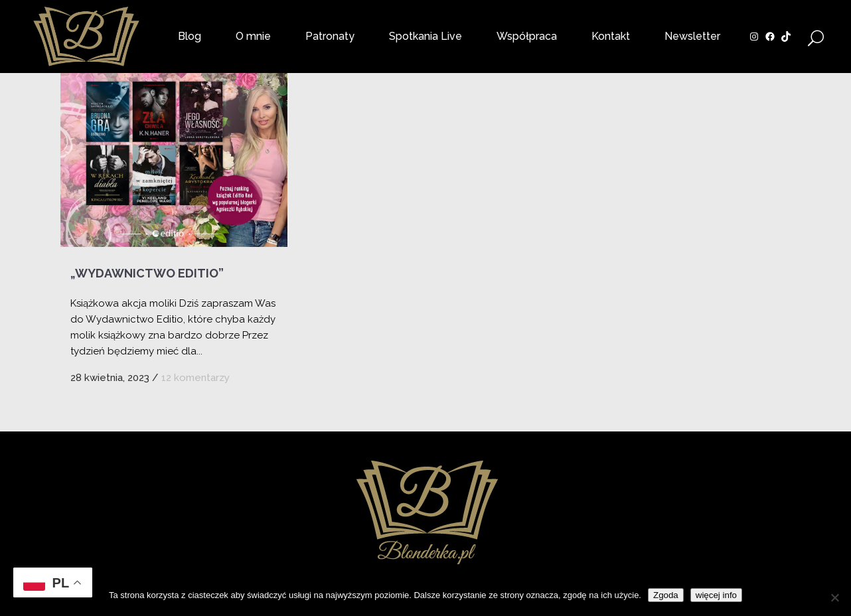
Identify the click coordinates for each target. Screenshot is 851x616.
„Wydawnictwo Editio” (147, 273)
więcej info (716, 595)
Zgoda (666, 595)
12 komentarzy (195, 378)
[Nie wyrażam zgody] (834, 597)
